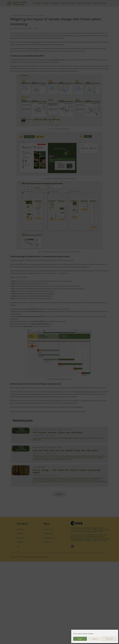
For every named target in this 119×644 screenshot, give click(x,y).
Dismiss (95, 639)
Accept (80, 639)
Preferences (109, 639)
